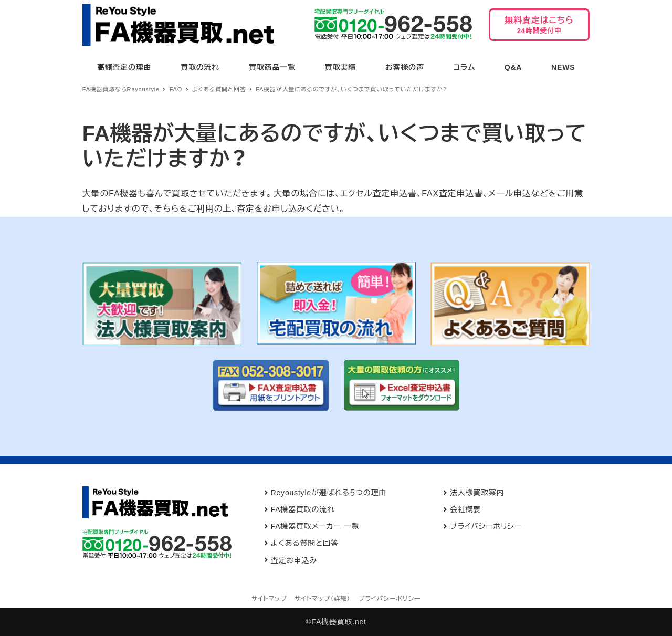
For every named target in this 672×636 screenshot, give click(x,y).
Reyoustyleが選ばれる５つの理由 (329, 493)
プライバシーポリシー (486, 526)
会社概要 (465, 509)
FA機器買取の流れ (303, 509)
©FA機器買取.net (336, 622)
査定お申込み (294, 560)
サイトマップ (269, 599)
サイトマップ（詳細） (323, 599)
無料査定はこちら (539, 28)
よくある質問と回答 (305, 543)
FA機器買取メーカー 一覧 (315, 526)
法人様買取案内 (477, 493)
